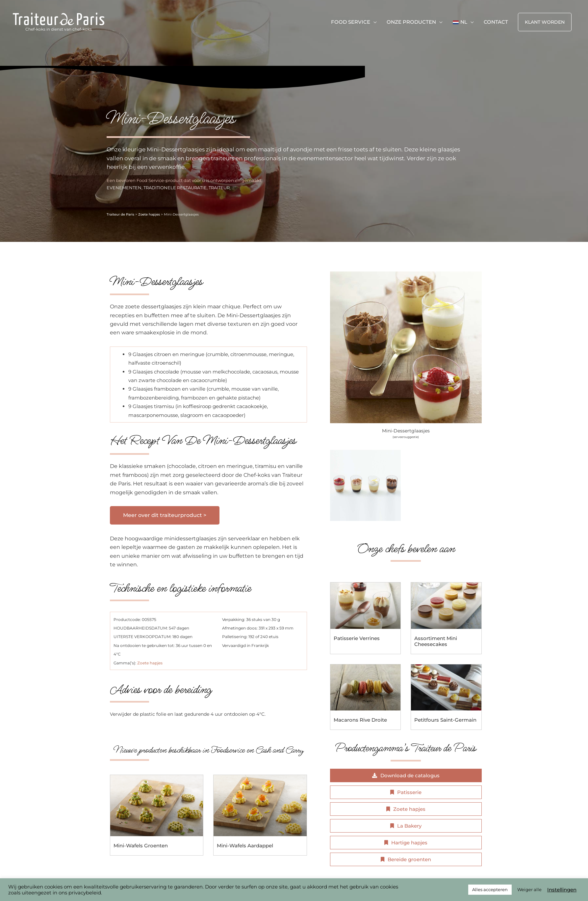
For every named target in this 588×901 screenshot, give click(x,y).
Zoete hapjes (149, 214)
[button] (545, 22)
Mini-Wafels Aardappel (245, 846)
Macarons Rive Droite (360, 720)
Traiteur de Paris (120, 214)
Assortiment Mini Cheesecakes (436, 641)
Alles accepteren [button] (490, 889)
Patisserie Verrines (357, 638)
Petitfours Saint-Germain (445, 720)
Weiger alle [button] (529, 889)
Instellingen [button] (562, 890)
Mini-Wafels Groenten (141, 846)
